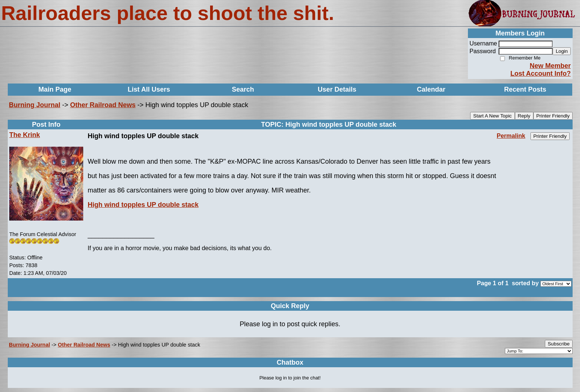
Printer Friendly (553, 116)
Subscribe (559, 344)
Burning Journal (35, 105)
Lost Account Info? (541, 74)
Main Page (55, 89)
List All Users (149, 89)
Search (243, 89)
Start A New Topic (492, 116)
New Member (550, 66)
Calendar (431, 89)
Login (562, 51)
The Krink (25, 135)
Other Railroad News (103, 105)
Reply (524, 116)
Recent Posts (525, 89)
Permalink (511, 136)
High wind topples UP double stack (143, 205)
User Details (337, 89)
